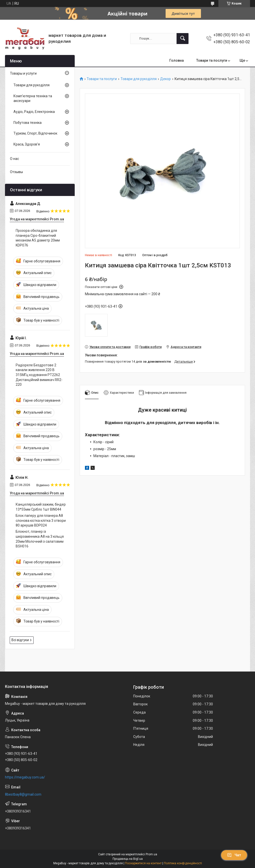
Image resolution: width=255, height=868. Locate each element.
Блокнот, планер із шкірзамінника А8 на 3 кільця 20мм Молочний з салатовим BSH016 (40, 539)
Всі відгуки (20, 640)
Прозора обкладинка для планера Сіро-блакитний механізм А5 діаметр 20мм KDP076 (38, 238)
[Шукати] (183, 39)
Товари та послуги (212, 60)
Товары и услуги (23, 73)
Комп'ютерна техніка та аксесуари (33, 98)
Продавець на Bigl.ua (128, 859)
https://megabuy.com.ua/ (25, 777)
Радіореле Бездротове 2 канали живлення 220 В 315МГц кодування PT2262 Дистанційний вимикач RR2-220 (39, 375)
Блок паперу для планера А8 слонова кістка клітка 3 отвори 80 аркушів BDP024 (41, 520)
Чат (234, 855)
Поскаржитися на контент (143, 863)
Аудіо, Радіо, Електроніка (34, 112)
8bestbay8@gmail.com (23, 794)
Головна (177, 60)
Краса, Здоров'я (27, 144)
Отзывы (16, 172)
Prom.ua (151, 854)
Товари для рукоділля (139, 79)
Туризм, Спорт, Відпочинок (35, 133)
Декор (165, 79)
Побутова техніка (28, 123)
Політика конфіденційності (183, 863)
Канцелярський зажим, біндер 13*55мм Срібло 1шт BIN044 (41, 507)
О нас (14, 159)
